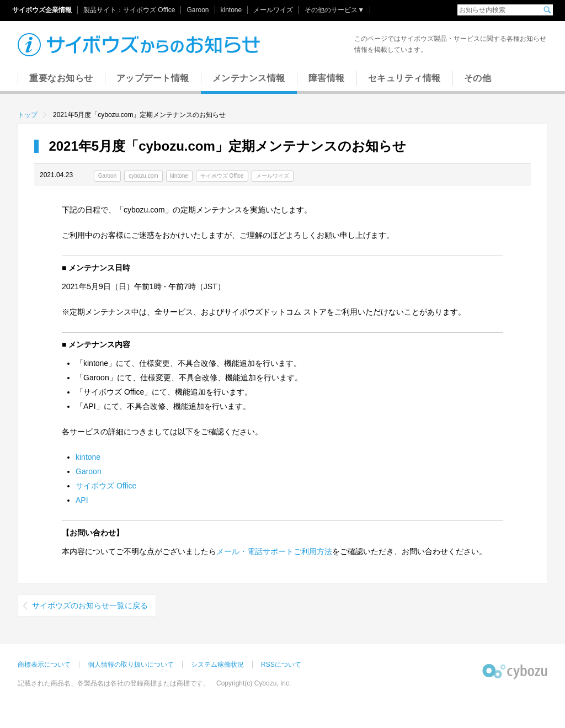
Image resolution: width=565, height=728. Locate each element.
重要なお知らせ (61, 78)
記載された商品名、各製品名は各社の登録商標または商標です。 (114, 683)
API (82, 500)
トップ (28, 115)
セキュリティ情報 (404, 78)
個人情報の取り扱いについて (131, 665)
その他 (478, 78)
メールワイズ (273, 10)
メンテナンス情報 (249, 78)
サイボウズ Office (149, 10)
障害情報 (327, 78)
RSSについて (281, 665)
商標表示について (44, 665)
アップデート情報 (153, 78)
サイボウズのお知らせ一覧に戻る (90, 605)
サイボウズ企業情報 (42, 10)
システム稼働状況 (217, 665)
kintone (231, 10)
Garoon (198, 10)
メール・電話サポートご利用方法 (274, 551)
